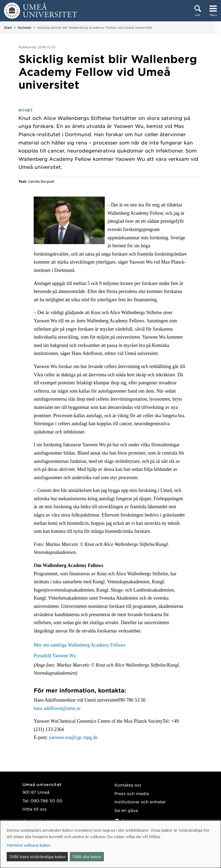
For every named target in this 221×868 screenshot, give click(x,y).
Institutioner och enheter (140, 802)
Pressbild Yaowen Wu (55, 656)
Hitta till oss (35, 809)
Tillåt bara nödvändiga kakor (37, 857)
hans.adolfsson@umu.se (57, 708)
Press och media (132, 793)
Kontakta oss (128, 785)
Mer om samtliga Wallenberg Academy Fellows (80, 645)
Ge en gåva (126, 810)
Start (8, 28)
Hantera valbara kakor (29, 845)
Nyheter (25, 28)
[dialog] (110, 844)
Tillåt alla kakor (87, 857)
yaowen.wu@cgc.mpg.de (73, 737)
